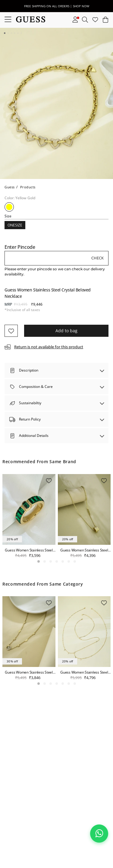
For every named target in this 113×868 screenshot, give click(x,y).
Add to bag (66, 331)
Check (97, 258)
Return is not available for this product (49, 347)
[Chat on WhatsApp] (99, 834)
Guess (10, 187)
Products (28, 187)
